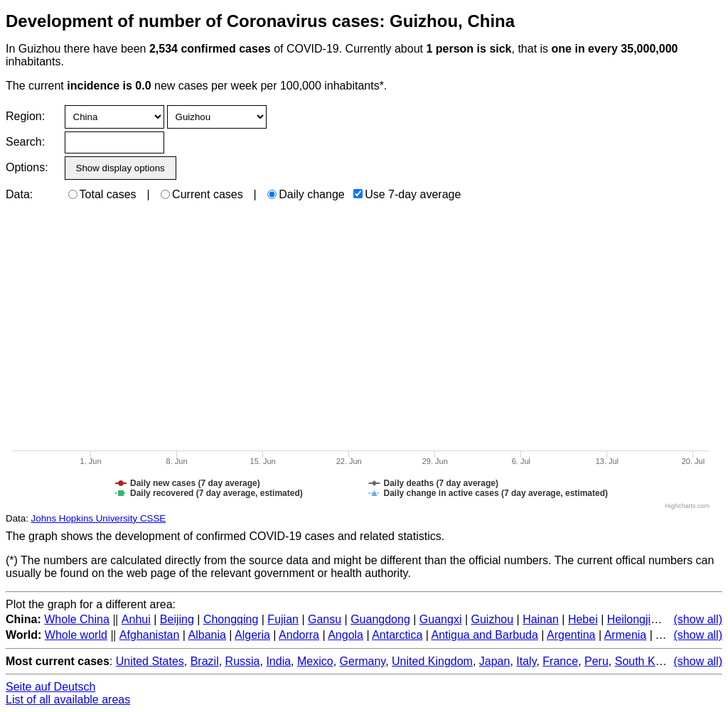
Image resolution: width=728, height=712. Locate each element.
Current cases (202, 194)
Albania (207, 635)
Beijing (177, 619)
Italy (526, 661)
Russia (243, 661)
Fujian (283, 619)
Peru (596, 661)
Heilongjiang (638, 619)
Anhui (136, 619)
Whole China (77, 619)
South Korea (647, 661)
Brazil (205, 661)
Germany (363, 661)
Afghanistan (150, 635)
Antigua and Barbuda (484, 635)
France (560, 661)
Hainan (541, 619)
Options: (27, 167)
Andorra (299, 635)
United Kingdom (432, 661)
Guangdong (380, 619)
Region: (25, 116)
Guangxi (441, 619)
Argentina (571, 635)
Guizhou (493, 619)
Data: (19, 194)
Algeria (252, 635)
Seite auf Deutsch (50, 687)
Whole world (76, 635)
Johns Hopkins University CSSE (99, 518)
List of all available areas (68, 700)
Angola (346, 635)
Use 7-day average (407, 194)
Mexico (315, 661)
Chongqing (231, 619)
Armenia (626, 635)
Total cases (102, 194)
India (278, 661)
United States (150, 661)
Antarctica (397, 635)
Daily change (306, 194)
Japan (495, 661)
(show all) (698, 619)
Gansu (325, 619)
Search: (25, 142)
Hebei (583, 619)
